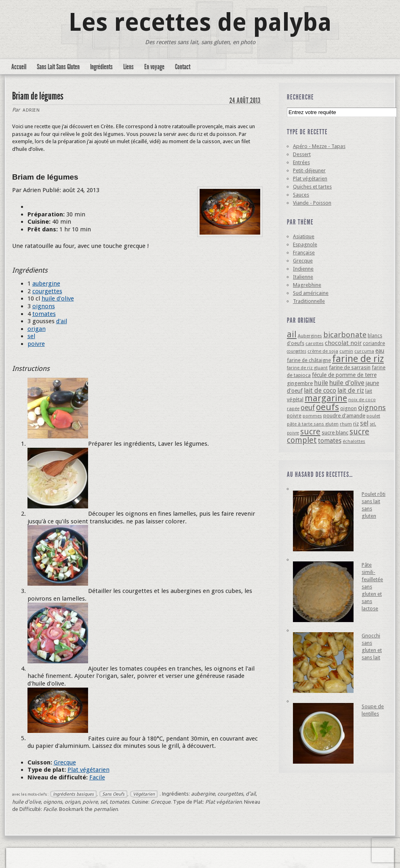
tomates (44, 314)
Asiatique (304, 236)
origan (37, 329)
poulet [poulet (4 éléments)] (373, 416)
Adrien (31, 110)
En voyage (154, 67)
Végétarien (144, 794)
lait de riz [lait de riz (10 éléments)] (351, 391)
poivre (36, 344)
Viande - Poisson (312, 203)
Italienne (303, 277)
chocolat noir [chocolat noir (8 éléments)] (343, 343)
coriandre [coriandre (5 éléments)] (374, 343)
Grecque (65, 762)
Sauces (301, 195)
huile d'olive (58, 299)
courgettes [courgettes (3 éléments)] (297, 351)
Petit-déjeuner (309, 170)
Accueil (19, 67)
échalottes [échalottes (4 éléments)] (354, 441)
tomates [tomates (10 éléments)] (330, 441)
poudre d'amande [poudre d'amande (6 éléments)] (344, 416)
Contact (183, 67)
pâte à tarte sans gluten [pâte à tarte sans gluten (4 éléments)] (313, 424)
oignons (44, 306)
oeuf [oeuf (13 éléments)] (308, 408)
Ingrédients (101, 67)
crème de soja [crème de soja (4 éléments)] (323, 351)
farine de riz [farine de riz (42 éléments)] (358, 359)
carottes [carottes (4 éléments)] (315, 343)
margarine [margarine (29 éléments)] (326, 398)
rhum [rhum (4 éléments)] (346, 424)
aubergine (46, 284)
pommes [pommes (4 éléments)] (312, 416)
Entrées (301, 162)
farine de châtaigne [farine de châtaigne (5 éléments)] (309, 360)
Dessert (302, 154)
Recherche (300, 97)
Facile (97, 777)
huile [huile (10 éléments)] (321, 383)
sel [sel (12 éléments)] (364, 423)
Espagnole (305, 245)
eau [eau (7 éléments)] (380, 351)
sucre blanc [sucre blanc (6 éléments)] (335, 433)
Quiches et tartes (312, 187)
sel (31, 336)
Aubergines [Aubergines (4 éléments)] (310, 336)
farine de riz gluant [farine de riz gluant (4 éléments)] (307, 368)
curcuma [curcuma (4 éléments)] (364, 351)
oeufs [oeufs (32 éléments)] (327, 407)
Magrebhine (307, 285)
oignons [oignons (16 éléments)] (372, 408)
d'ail (62, 321)
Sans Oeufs (113, 794)
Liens (128, 67)
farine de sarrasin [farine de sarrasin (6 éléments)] (350, 367)
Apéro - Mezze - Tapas (319, 146)
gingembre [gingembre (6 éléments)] (300, 383)
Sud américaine (311, 293)
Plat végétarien (88, 770)
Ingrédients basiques (73, 794)
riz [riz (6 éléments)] (356, 424)
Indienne (303, 269)
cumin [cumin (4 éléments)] (346, 351)
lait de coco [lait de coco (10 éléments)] (320, 391)
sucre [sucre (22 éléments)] (310, 432)
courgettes (47, 291)
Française (304, 253)
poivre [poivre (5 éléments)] (294, 416)
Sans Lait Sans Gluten (58, 67)
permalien (106, 809)
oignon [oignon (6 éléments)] (348, 408)
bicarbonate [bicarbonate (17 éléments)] (345, 335)
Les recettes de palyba (200, 22)
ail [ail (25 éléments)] (292, 334)
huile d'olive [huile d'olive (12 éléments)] (347, 383)
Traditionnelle (309, 301)
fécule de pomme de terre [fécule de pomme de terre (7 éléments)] (344, 375)
